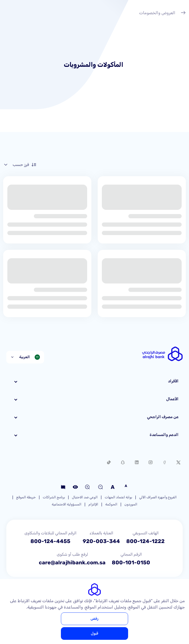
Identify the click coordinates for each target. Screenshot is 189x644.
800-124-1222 (145, 541)
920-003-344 (101, 541)
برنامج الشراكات (54, 497)
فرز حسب (20, 165)
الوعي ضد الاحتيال (85, 497)
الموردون (131, 504)
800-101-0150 (131, 562)
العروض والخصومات (162, 13)
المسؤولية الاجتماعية (67, 504)
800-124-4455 (50, 541)
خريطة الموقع (26, 497)
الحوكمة (111, 504)
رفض (94, 619)
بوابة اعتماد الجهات (118, 497)
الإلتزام (93, 504)
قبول (94, 633)
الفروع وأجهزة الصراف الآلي (158, 497)
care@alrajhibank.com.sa (72, 562)
